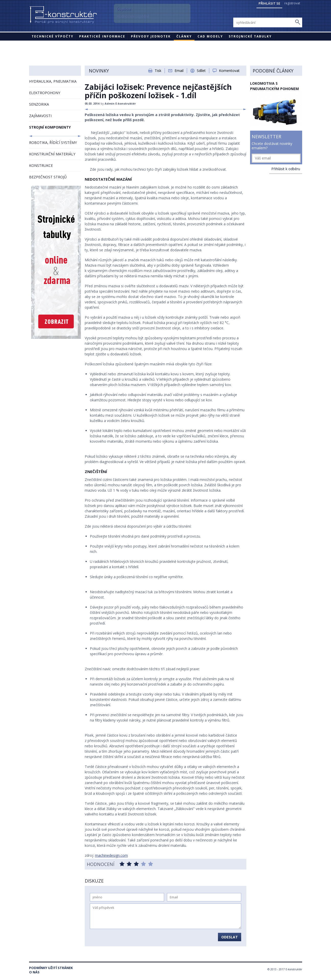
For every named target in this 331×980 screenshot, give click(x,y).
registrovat (292, 3)
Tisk (158, 71)
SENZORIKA (39, 104)
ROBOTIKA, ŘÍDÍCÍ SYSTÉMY (53, 142)
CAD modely (210, 36)
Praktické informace (102, 36)
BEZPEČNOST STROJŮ (48, 177)
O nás (34, 972)
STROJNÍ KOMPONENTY (50, 127)
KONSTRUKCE (41, 165)
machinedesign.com (111, 855)
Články (184, 36)
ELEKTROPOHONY (45, 93)
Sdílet (201, 71)
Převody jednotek (151, 36)
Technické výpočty (53, 36)
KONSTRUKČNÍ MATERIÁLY (52, 154)
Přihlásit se (269, 3)
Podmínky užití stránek (51, 968)
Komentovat (229, 71)
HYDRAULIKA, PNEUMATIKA (53, 81)
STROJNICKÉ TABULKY (250, 36)
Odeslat (230, 937)
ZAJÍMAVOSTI (40, 116)
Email (179, 71)
